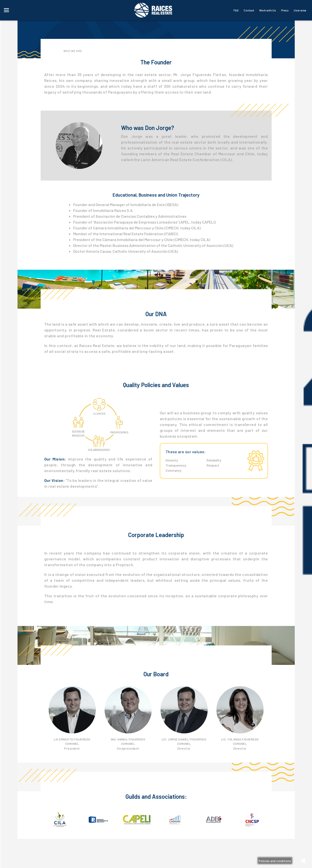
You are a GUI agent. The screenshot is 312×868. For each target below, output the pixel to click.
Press (285, 10)
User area (300, 10)
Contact (249, 10)
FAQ (236, 10)
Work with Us (268, 10)
